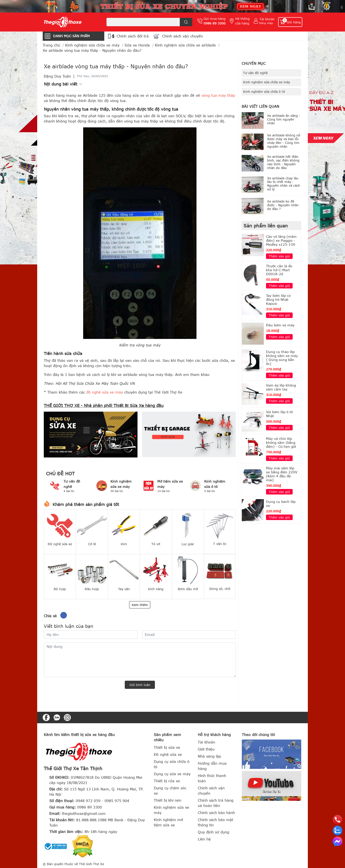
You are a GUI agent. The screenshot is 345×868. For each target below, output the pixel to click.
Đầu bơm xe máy (280, 325)
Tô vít (156, 544)
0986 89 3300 (215, 23)
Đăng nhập (266, 23)
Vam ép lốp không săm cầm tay (281, 387)
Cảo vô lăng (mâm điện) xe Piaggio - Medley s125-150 (281, 240)
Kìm (124, 544)
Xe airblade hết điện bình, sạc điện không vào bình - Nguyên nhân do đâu (283, 162)
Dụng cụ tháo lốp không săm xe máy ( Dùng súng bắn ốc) (282, 358)
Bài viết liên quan (260, 106)
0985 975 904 (117, 801)
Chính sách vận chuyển (183, 36)
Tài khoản (267, 19)
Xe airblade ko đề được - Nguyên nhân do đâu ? (283, 205)
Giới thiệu (206, 749)
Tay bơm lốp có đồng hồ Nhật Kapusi (278, 299)
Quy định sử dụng (214, 832)
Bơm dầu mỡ (188, 589)
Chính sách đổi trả (133, 36)
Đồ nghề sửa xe (60, 544)
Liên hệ (204, 839)
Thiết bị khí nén (168, 800)
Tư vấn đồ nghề (255, 73)
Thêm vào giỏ (279, 256)
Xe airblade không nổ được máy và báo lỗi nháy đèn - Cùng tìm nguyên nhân (284, 141)
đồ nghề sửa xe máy (105, 392)
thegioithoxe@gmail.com (84, 814)
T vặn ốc (220, 544)
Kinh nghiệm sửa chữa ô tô (264, 92)
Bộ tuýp (60, 589)
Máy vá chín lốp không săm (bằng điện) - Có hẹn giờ (281, 442)
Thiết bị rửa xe (167, 781)
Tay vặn (124, 589)
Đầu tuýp (92, 589)
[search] (186, 22)
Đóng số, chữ (220, 589)
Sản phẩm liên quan (266, 226)
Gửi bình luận (140, 685)
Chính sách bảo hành (216, 813)
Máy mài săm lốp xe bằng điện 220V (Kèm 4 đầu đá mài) (282, 474)
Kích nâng (156, 589)
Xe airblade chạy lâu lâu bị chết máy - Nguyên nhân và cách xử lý (284, 184)
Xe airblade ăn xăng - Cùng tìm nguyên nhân (284, 119)
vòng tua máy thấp (218, 95)
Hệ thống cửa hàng (242, 21)
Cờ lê (92, 544)
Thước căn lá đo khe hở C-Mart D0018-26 (279, 270)
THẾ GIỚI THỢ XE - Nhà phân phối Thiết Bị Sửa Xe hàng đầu (104, 405)
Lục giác (188, 544)
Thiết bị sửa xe (167, 747)
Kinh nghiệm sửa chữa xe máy (267, 82)
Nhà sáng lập (209, 756)
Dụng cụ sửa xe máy (172, 774)
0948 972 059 (88, 801)
